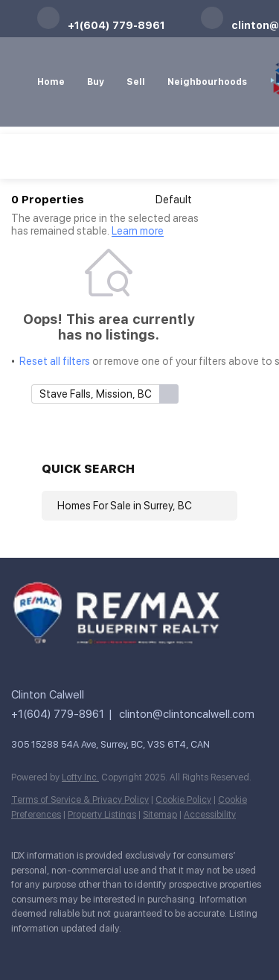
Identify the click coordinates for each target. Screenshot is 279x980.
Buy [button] (96, 82)
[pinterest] (138, 950)
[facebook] (19, 950)
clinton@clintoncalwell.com (187, 714)
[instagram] (108, 950)
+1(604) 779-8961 (58, 714)
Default (174, 200)
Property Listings (102, 815)
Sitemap (160, 815)
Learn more (138, 232)
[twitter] (78, 950)
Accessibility (210, 815)
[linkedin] (48, 950)
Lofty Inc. (80, 777)
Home (51, 82)
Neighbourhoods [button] (207, 82)
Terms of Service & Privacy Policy (80, 800)
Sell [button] (136, 82)
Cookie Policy (183, 800)
